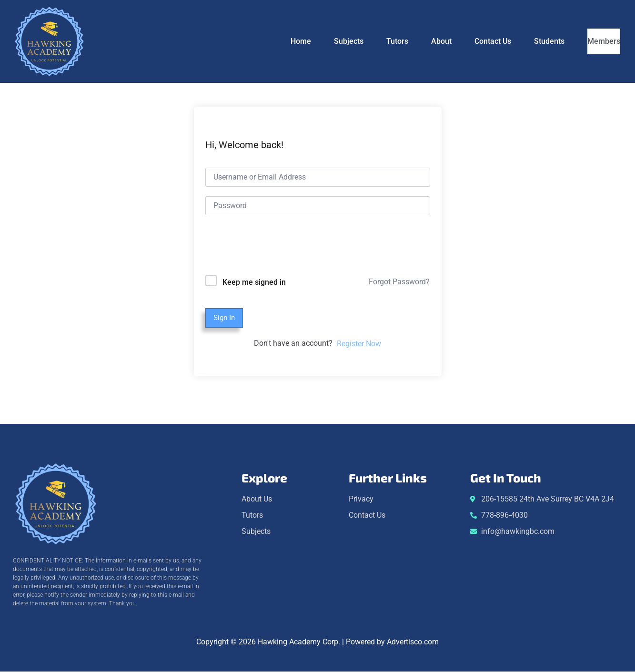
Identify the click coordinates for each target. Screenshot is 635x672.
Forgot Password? (399, 282)
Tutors (375, 41)
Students (527, 41)
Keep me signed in (254, 282)
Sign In (225, 318)
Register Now (359, 344)
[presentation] (270, 247)
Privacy (361, 499)
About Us (257, 499)
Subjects (327, 41)
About (419, 41)
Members (593, 41)
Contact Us (471, 41)
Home (279, 41)
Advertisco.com (413, 642)
